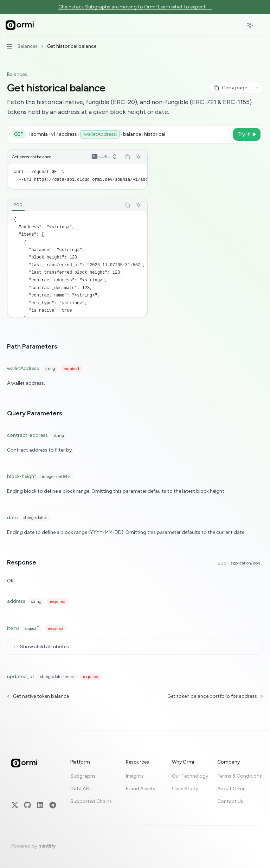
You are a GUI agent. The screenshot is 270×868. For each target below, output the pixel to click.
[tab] (18, 205)
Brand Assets (141, 779)
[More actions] (261, 25)
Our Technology (190, 766)
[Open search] (237, 25)
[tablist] (64, 205)
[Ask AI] (139, 157)
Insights (135, 766)
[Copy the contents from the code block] (127, 157)
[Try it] (247, 134)
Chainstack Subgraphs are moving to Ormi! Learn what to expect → (135, 7)
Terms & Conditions (240, 766)
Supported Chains (91, 792)
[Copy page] (230, 88)
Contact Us (230, 792)
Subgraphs (83, 766)
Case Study (185, 779)
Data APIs (81, 779)
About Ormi (231, 779)
